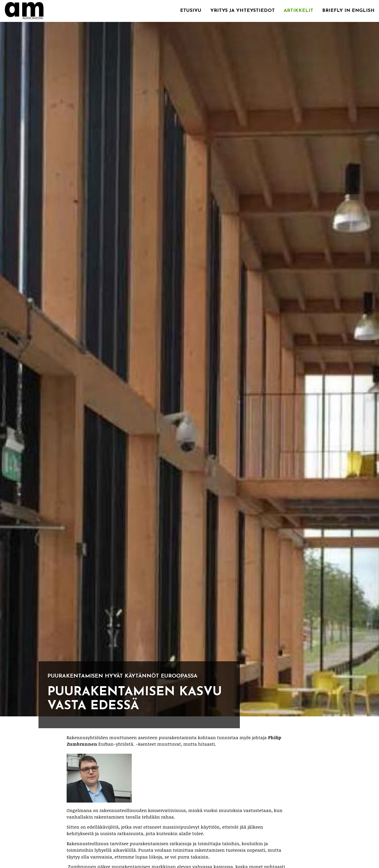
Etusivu (191, 11)
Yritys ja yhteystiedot (243, 11)
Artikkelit (298, 11)
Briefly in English (348, 11)
